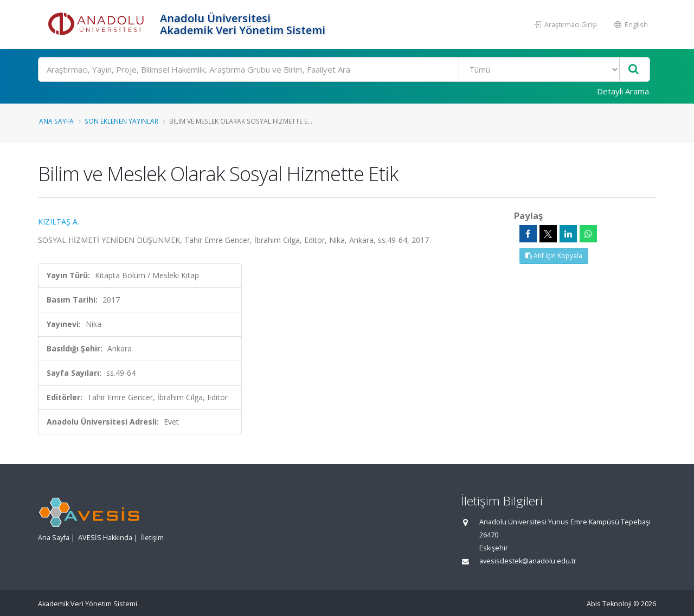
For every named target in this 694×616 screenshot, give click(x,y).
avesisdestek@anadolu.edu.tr (528, 561)
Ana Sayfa (56, 121)
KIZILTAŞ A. (59, 222)
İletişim (152, 538)
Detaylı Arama (623, 91)
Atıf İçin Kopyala (554, 256)
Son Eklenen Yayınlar (121, 121)
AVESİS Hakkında (105, 538)
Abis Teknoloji (609, 604)
